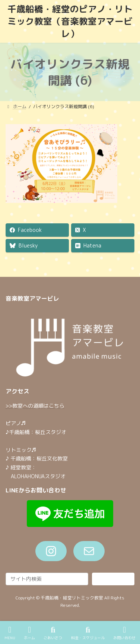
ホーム (29, 633)
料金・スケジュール (88, 633)
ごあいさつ (53, 633)
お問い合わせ (124, 633)
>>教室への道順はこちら (35, 406)
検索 (113, 579)
